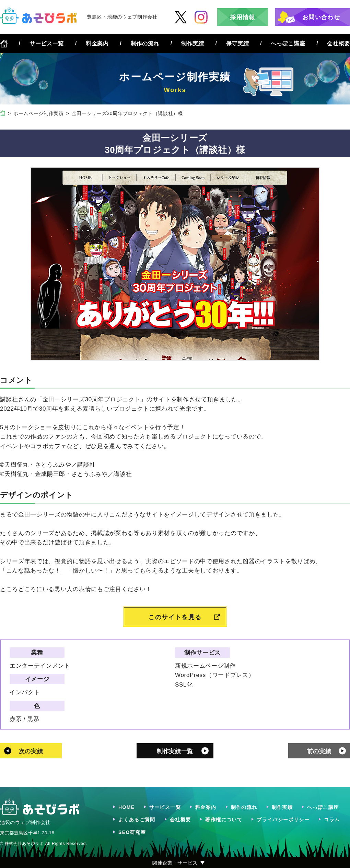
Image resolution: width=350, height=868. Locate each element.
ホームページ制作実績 (39, 113)
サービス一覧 (47, 43)
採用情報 (242, 17)
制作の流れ (145, 43)
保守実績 (238, 43)
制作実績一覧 (175, 751)
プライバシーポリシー (283, 820)
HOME (127, 807)
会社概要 (339, 43)
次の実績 (31, 751)
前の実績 (319, 751)
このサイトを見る (175, 617)
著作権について (224, 820)
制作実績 (193, 43)
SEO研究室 (132, 832)
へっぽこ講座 (288, 43)
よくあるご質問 (137, 820)
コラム (332, 820)
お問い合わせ (321, 17)
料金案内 (97, 43)
